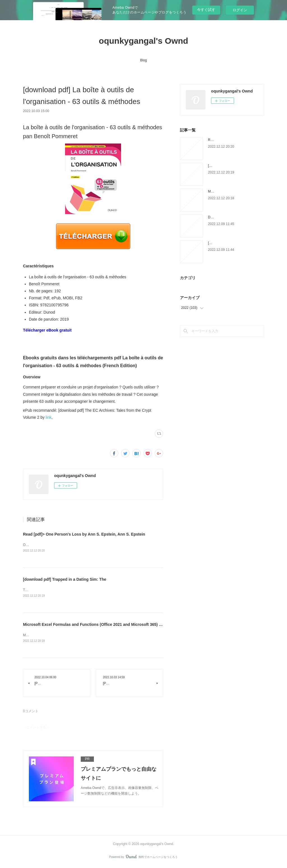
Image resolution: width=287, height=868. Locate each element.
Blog (143, 60)
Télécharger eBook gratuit (47, 330)
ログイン (240, 10)
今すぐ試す (206, 10)
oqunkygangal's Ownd (144, 41)
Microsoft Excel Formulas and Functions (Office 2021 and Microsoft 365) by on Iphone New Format (115, 625)
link (49, 417)
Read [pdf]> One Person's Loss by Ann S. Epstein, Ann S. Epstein (84, 534)
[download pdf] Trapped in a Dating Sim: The (65, 580)
